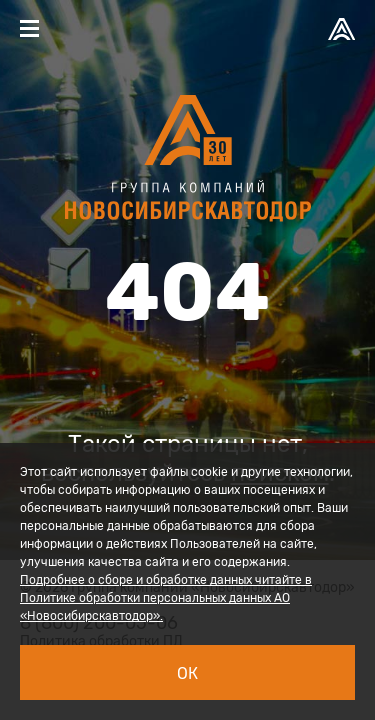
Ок (187, 673)
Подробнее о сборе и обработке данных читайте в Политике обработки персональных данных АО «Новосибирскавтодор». (166, 598)
